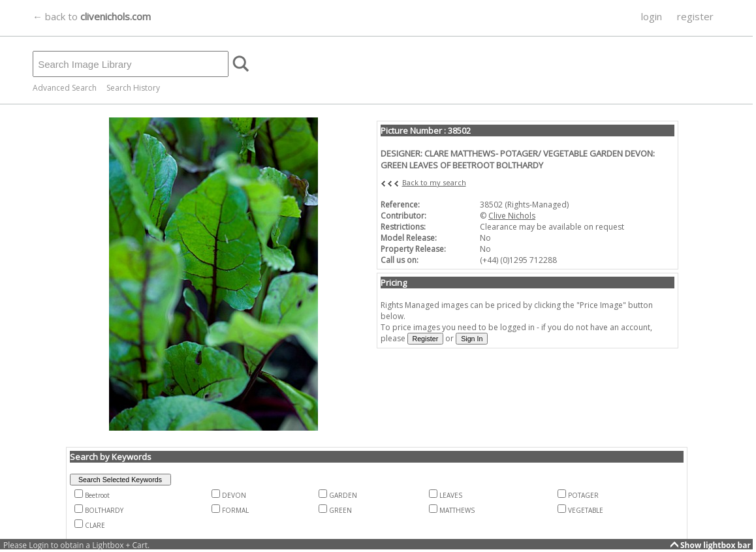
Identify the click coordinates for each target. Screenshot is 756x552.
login (652, 16)
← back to (92, 16)
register (695, 16)
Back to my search (434, 182)
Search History (133, 88)
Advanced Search (65, 88)
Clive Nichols (512, 216)
